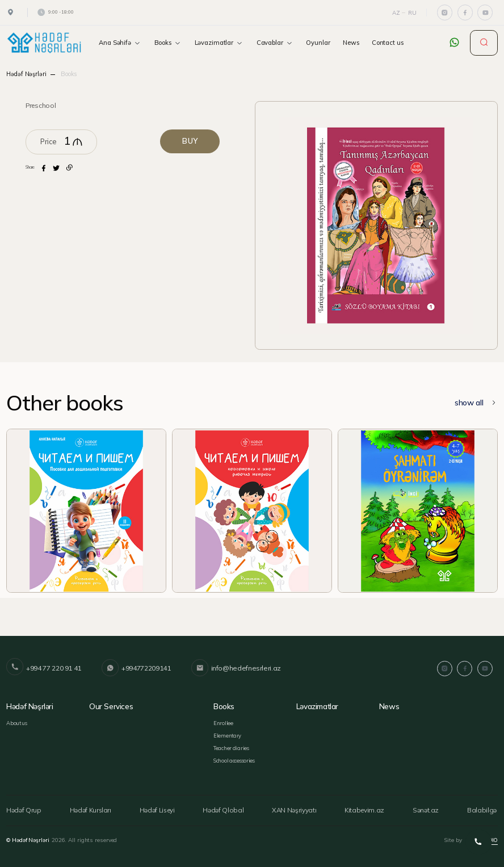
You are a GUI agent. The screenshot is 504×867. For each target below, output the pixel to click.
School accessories (234, 759)
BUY (191, 141)
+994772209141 (135, 668)
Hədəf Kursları (90, 808)
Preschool (41, 105)
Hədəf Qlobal (225, 808)
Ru (412, 12)
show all (476, 403)
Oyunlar (318, 43)
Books (168, 43)
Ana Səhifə (120, 43)
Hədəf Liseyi (159, 808)
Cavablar (275, 43)
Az (396, 12)
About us (17, 722)
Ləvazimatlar (219, 43)
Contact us (388, 43)
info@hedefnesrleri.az (234, 668)
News (351, 43)
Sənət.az (429, 808)
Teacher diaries (230, 747)
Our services (111, 705)
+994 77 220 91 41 (44, 668)
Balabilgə (485, 808)
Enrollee (223, 722)
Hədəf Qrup (22, 808)
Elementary (227, 734)
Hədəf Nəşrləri (26, 74)
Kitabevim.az (367, 808)
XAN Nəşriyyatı (296, 808)
